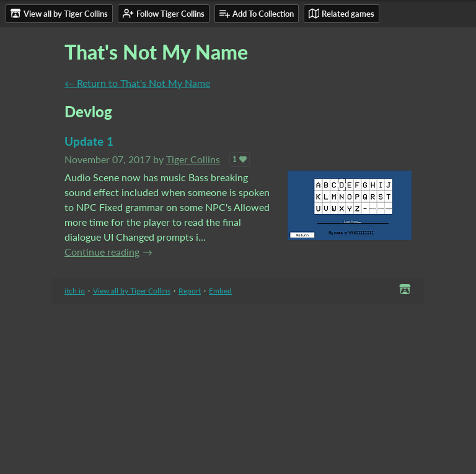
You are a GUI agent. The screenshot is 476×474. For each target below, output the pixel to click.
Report (190, 291)
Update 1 (89, 141)
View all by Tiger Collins (132, 291)
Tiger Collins (193, 159)
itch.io (75, 291)
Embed (220, 291)
